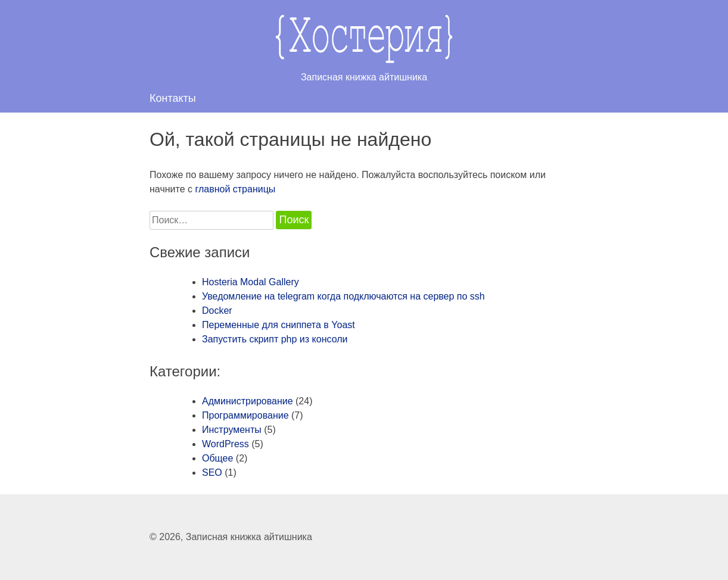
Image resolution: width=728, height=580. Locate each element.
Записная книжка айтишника (249, 537)
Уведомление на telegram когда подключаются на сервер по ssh (343, 296)
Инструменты (232, 430)
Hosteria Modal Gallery (251, 282)
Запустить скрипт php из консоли (275, 339)
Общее (217, 458)
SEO (212, 473)
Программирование (245, 415)
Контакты (173, 98)
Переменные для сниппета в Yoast (279, 325)
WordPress (225, 444)
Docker (217, 311)
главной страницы (235, 189)
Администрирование (248, 401)
